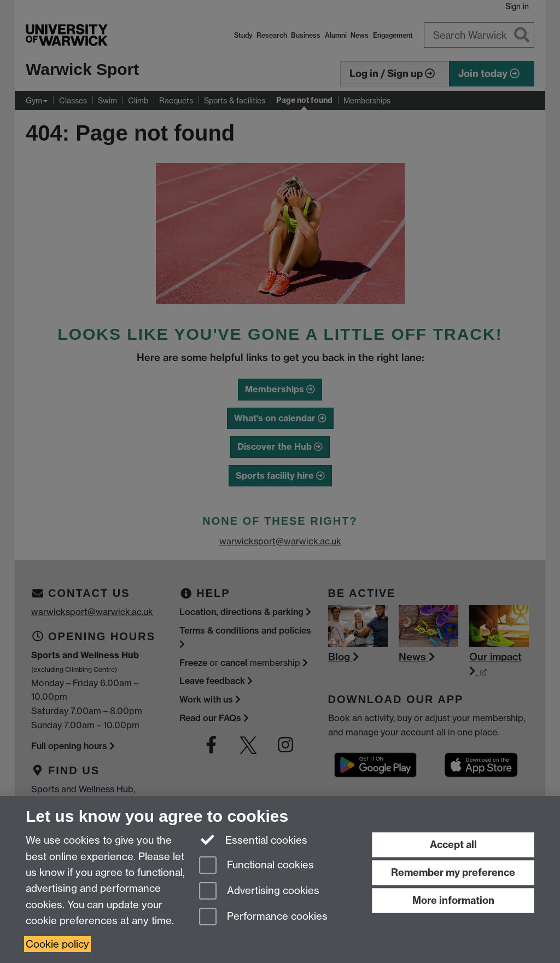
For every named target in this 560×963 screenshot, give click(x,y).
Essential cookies (253, 839)
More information (453, 900)
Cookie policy (57, 944)
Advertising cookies (259, 892)
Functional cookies (256, 866)
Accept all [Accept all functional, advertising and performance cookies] (453, 845)
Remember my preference (453, 872)
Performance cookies (263, 917)
